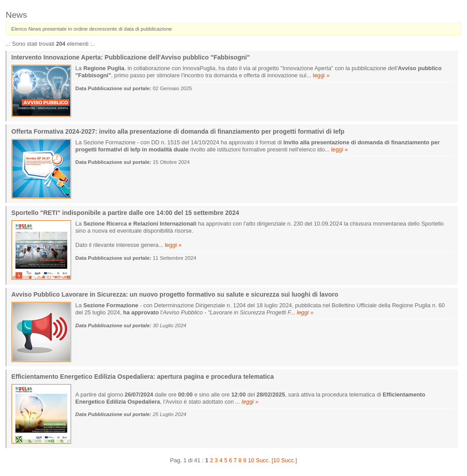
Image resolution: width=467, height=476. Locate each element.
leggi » (321, 75)
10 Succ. (284, 460)
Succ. (263, 460)
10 (251, 460)
